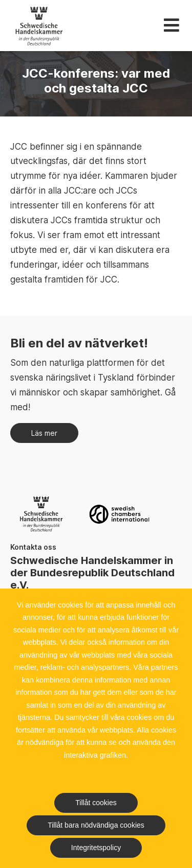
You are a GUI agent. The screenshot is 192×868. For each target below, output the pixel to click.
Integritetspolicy (96, 848)
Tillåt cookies (96, 803)
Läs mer (44, 433)
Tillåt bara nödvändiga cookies (96, 825)
